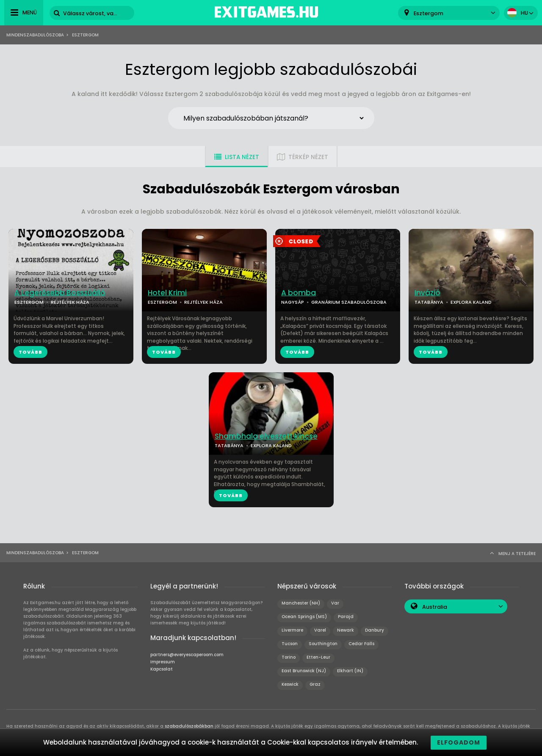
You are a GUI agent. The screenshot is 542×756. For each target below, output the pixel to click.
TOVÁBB (30, 352)
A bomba (299, 293)
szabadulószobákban (189, 726)
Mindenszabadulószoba (35, 35)
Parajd (346, 617)
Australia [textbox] (435, 607)
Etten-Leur (318, 657)
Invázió (427, 293)
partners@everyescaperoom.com (187, 655)
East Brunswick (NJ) (304, 671)
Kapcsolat (162, 669)
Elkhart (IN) (350, 671)
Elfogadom (459, 742)
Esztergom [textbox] (429, 13)
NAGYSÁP (293, 302)
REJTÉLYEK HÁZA (70, 302)
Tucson (290, 644)
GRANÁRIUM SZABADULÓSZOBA (349, 302)
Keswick (290, 684)
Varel (320, 630)
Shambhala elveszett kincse (266, 436)
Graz (315, 684)
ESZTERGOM (29, 302)
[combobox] (449, 13)
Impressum (163, 662)
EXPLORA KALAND (471, 302)
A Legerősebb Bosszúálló (60, 293)
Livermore (292, 630)
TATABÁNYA (429, 302)
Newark (346, 630)
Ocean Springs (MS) (304, 617)
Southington (323, 644)
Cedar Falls (361, 644)
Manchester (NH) (301, 603)
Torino (289, 657)
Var (335, 603)
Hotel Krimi (167, 293)
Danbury (375, 630)
